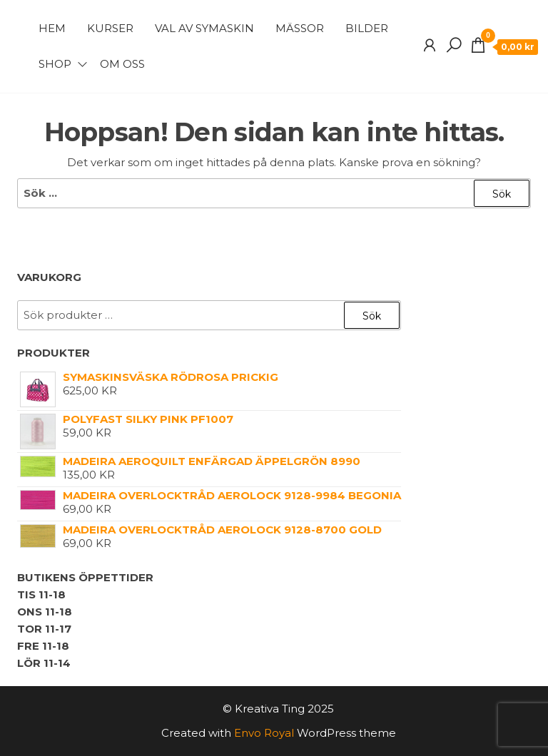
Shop (55, 64)
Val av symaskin (204, 28)
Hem (52, 28)
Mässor (300, 28)
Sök (372, 316)
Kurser (110, 28)
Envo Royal (264, 733)
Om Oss (122, 64)
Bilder (367, 28)
